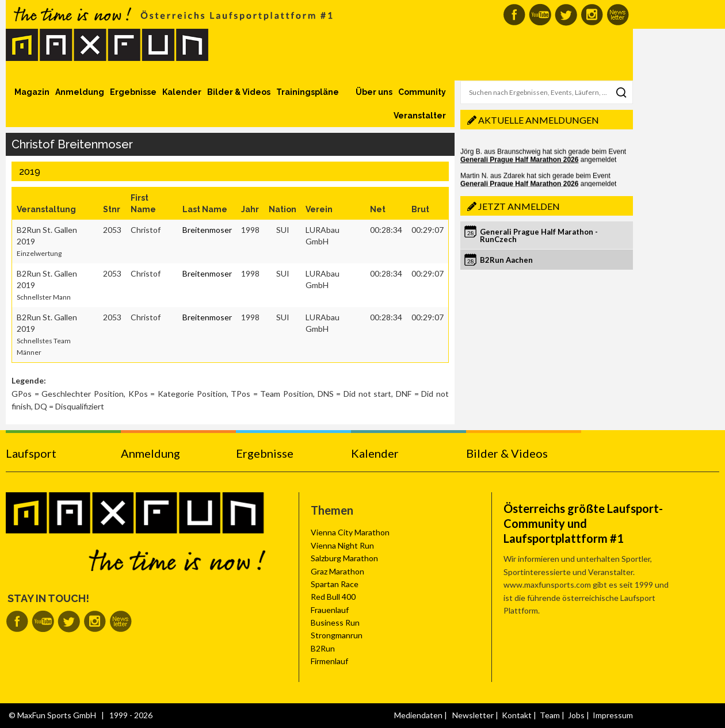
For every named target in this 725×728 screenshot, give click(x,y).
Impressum (613, 715)
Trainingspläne (308, 92)
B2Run (323, 648)
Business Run (335, 622)
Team (550, 715)
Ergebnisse (133, 92)
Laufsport (31, 453)
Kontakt (517, 715)
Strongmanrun (337, 635)
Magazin (32, 92)
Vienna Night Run (342, 545)
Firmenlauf (329, 661)
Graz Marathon (337, 571)
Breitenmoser (207, 230)
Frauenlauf (330, 610)
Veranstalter (420, 116)
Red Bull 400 (333, 597)
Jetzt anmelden (519, 206)
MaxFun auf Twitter (566, 15)
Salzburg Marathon (344, 558)
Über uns (374, 92)
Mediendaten (418, 715)
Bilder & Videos (239, 92)
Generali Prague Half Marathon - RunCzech (539, 235)
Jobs (576, 715)
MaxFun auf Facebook (514, 15)
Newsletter (473, 715)
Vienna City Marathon (350, 532)
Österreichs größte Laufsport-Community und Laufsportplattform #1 (583, 523)
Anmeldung (80, 92)
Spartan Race (335, 584)
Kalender (182, 92)
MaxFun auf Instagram (592, 15)
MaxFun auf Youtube (540, 15)
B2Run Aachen (506, 260)
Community (422, 92)
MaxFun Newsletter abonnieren (618, 15)
